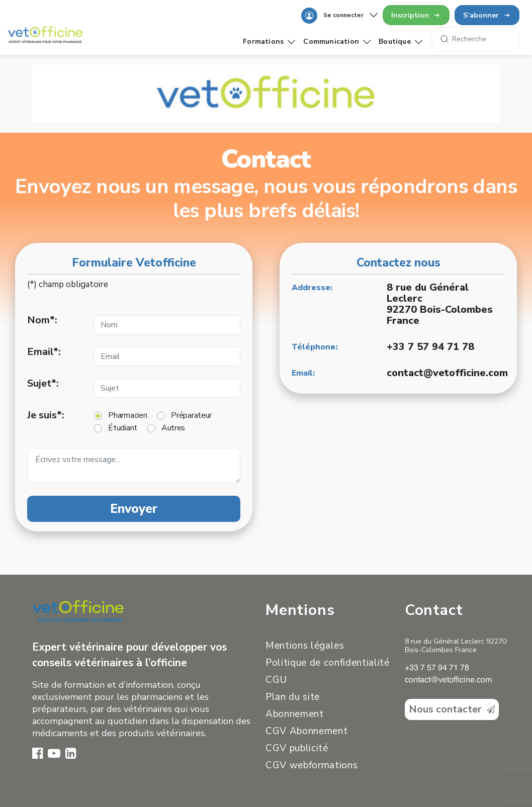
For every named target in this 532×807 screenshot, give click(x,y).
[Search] (475, 39)
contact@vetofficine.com (447, 373)
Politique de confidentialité (328, 663)
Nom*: (42, 320)
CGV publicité (297, 748)
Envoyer (134, 509)
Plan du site (293, 697)
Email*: (44, 352)
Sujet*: (43, 384)
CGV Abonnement (306, 731)
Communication (337, 41)
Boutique (401, 41)
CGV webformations (312, 765)
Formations (269, 41)
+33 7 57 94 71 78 (430, 347)
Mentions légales (305, 646)
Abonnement (295, 714)
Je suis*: (46, 415)
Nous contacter (452, 709)
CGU (276, 680)
